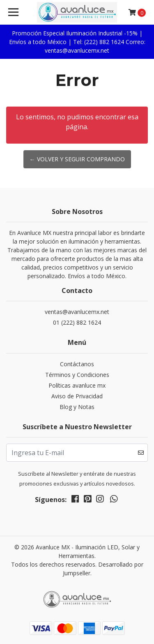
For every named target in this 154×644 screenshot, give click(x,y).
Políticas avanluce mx (77, 385)
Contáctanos (77, 364)
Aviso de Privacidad (77, 396)
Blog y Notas (77, 407)
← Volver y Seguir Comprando (77, 159)
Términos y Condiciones (77, 375)
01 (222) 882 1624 (77, 322)
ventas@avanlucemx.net (77, 312)
